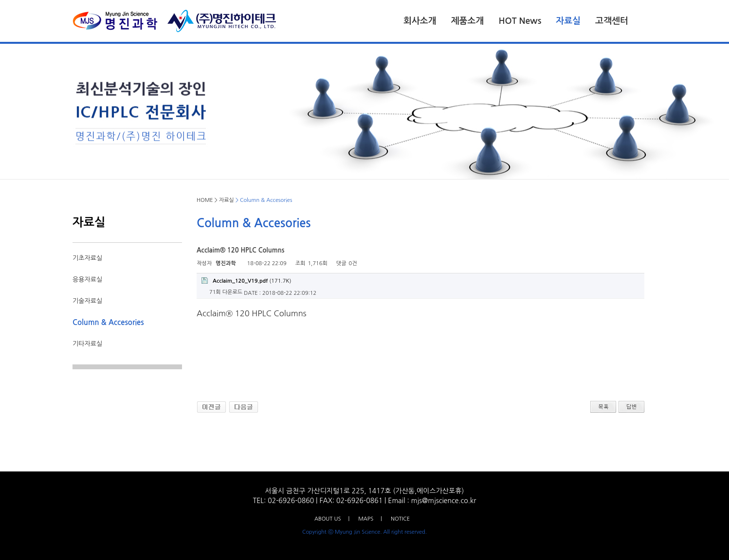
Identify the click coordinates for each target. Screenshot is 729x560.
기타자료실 (87, 344)
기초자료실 (87, 258)
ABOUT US (328, 519)
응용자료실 (87, 280)
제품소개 (468, 21)
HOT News (520, 21)
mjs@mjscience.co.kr (444, 501)
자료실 (568, 21)
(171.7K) (246, 280)
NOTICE (400, 519)
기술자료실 (87, 301)
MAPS (366, 519)
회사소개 (420, 21)
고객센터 (612, 21)
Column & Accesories (108, 322)
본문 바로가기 (0, 0)
